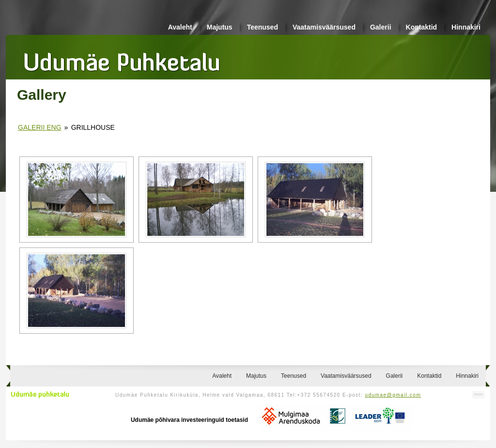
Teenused (263, 27)
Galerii (381, 27)
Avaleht (180, 27)
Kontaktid (422, 27)
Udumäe (122, 59)
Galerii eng (39, 127)
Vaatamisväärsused (324, 27)
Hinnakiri (466, 27)
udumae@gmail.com (393, 395)
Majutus (220, 27)
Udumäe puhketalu (40, 395)
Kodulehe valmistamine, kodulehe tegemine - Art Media (479, 395)
